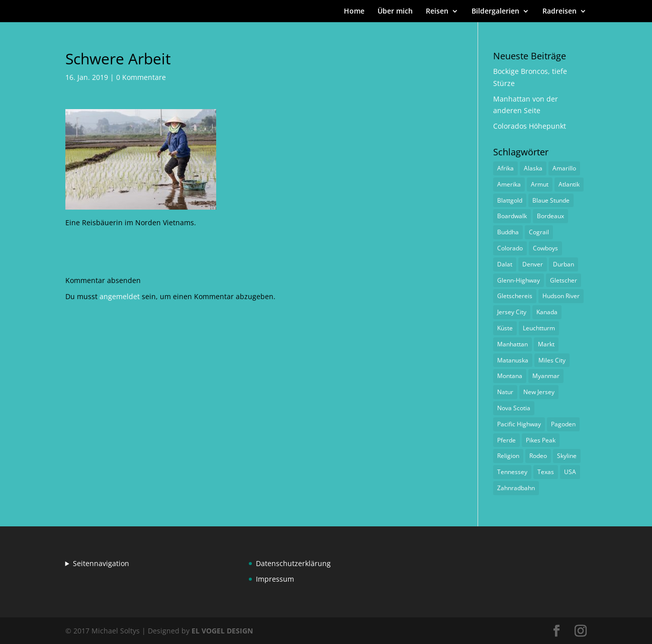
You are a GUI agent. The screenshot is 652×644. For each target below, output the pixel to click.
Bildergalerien (495, 12)
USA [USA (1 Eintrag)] (570, 472)
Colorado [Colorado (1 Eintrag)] (510, 248)
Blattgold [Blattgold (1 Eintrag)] (510, 200)
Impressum (275, 579)
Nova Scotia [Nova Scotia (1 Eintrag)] (514, 408)
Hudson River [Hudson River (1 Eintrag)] (561, 296)
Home (354, 12)
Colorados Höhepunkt (530, 126)
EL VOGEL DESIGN (222, 631)
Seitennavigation (101, 563)
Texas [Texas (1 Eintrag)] (546, 472)
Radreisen (560, 12)
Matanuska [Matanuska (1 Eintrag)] (513, 360)
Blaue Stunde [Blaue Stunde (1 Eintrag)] (551, 200)
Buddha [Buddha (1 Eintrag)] (508, 232)
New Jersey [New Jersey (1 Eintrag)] (539, 392)
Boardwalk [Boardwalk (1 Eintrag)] (512, 216)
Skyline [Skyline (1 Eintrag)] (567, 456)
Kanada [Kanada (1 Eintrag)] (547, 312)
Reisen (437, 12)
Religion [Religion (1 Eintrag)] (508, 456)
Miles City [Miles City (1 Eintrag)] (552, 360)
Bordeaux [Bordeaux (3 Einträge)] (550, 216)
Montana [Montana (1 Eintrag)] (510, 376)
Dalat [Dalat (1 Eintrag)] (505, 264)
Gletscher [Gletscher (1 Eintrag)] (564, 280)
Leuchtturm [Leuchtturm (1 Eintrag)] (539, 328)
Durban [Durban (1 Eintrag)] (564, 264)
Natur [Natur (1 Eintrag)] (505, 392)
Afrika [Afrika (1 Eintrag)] (505, 168)
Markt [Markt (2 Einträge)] (546, 344)
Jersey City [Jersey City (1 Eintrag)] (512, 312)
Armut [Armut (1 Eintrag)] (540, 184)
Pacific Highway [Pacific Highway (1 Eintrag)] (519, 424)
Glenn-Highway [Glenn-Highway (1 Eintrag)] (519, 280)
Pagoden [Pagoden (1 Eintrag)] (563, 424)
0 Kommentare (141, 77)
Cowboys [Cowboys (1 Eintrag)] (545, 248)
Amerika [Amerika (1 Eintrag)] (509, 184)
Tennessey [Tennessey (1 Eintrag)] (512, 472)
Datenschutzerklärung (293, 563)
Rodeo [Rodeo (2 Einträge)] (538, 456)
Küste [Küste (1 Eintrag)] (505, 328)
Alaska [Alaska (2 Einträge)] (533, 168)
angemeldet (120, 296)
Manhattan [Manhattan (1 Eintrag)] (513, 344)
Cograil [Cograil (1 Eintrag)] (539, 232)
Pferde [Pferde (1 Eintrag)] (506, 440)
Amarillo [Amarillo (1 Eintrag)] (564, 168)
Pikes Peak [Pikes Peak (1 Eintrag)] (541, 440)
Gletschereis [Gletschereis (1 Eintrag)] (515, 296)
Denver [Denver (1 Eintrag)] (533, 264)
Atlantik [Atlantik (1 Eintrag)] (569, 184)
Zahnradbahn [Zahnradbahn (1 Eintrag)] (516, 488)
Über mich (395, 12)
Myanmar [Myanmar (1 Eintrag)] (546, 376)
